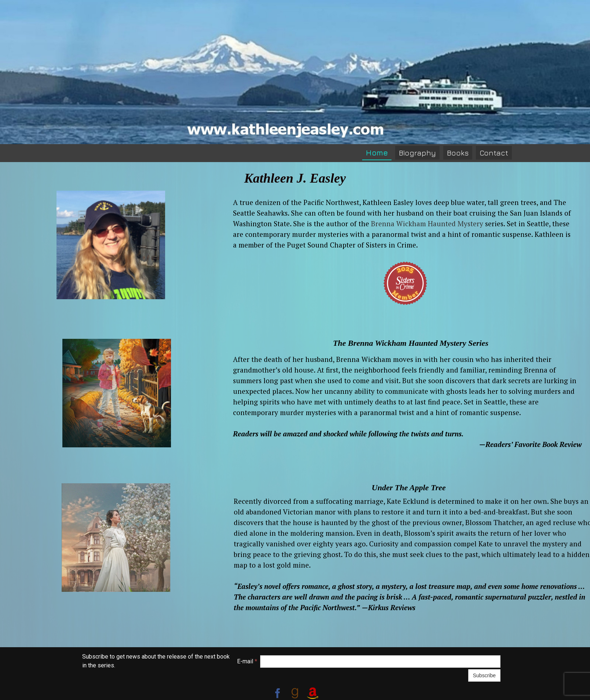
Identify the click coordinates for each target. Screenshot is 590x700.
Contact (494, 153)
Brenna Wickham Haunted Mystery (427, 223)
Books (458, 153)
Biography (417, 153)
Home (377, 153)
